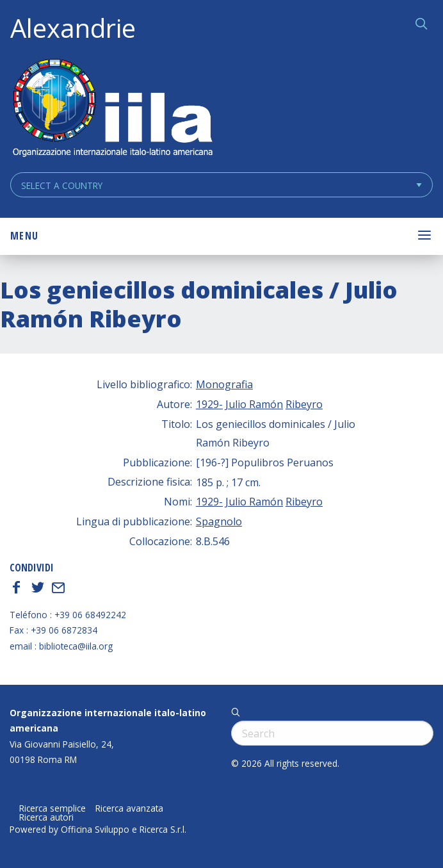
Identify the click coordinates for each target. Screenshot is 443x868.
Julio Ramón (254, 404)
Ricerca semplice (52, 808)
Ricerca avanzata (129, 808)
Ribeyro (304, 404)
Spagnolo (219, 521)
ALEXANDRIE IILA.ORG (112, 109)
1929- (209, 404)
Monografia (224, 384)
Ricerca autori (46, 817)
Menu (24, 236)
